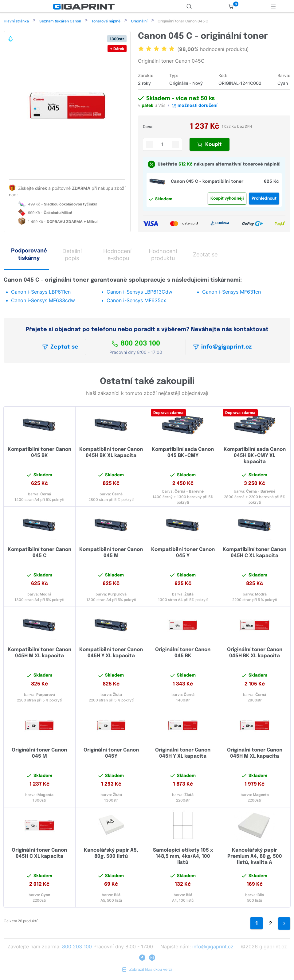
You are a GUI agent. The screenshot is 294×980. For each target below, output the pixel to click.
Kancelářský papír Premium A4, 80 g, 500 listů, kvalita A (255, 857)
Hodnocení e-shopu (117, 255)
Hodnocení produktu (163, 255)
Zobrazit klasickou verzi (147, 970)
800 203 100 (136, 344)
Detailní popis (72, 255)
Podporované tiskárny (29, 255)
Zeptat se (60, 348)
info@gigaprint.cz (222, 348)
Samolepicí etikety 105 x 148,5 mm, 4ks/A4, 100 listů (183, 857)
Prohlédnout (264, 199)
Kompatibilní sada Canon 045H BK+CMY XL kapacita (255, 456)
